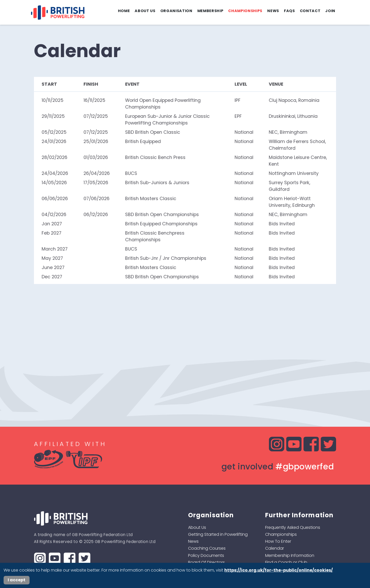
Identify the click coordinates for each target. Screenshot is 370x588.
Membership (210, 11)
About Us (145, 11)
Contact (310, 11)
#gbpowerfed (305, 466)
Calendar (275, 548)
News (273, 11)
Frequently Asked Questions (293, 527)
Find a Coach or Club (286, 562)
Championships (245, 11)
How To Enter (278, 541)
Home (124, 11)
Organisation (176, 11)
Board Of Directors (206, 562)
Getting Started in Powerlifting (218, 534)
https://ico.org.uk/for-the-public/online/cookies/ (279, 570)
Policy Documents (206, 555)
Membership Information (290, 555)
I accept (17, 580)
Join (330, 11)
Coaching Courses (207, 548)
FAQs (289, 11)
